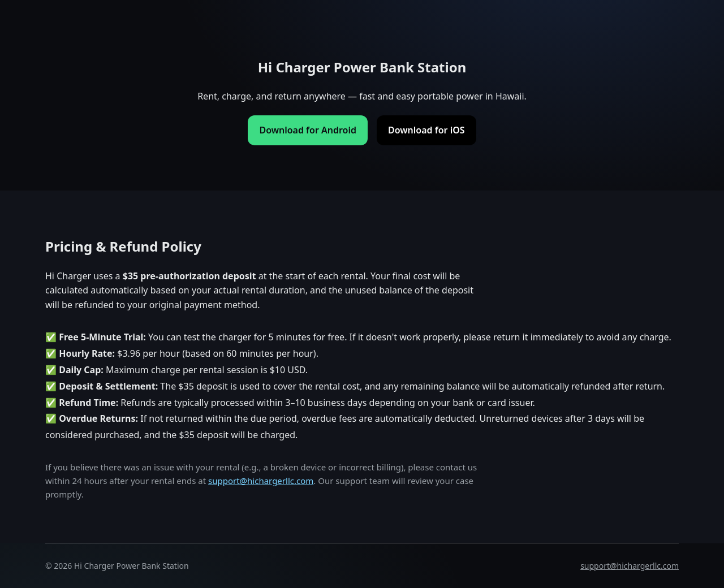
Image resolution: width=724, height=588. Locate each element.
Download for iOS (426, 130)
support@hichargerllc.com (261, 481)
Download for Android (308, 130)
